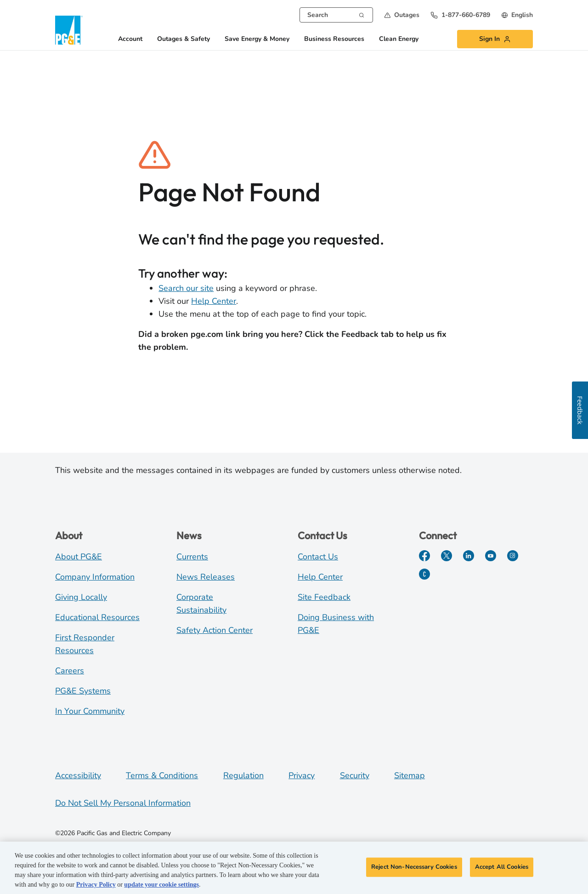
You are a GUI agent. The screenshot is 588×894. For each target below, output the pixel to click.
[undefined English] (517, 15)
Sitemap (410, 775)
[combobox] (336, 15)
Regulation (243, 775)
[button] (402, 15)
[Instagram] (513, 556)
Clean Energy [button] (399, 39)
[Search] (362, 14)
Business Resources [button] (334, 39)
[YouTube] (491, 556)
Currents (192, 557)
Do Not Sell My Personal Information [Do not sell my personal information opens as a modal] (123, 803)
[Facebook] (424, 556)
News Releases (206, 577)
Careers (70, 671)
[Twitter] (447, 556)
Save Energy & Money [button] (257, 39)
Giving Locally (81, 597)
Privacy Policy (96, 885)
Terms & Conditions (162, 775)
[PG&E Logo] (69, 30)
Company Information (95, 577)
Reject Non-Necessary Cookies (414, 867)
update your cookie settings (161, 885)
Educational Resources (97, 617)
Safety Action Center (215, 630)
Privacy (302, 775)
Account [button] (130, 39)
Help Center (214, 301)
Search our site (186, 288)
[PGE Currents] (424, 574)
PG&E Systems (83, 691)
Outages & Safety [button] (184, 39)
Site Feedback (324, 597)
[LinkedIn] (469, 556)
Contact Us (318, 557)
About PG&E (79, 557)
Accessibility (78, 775)
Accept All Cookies (502, 867)
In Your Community (90, 711)
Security (355, 775)
